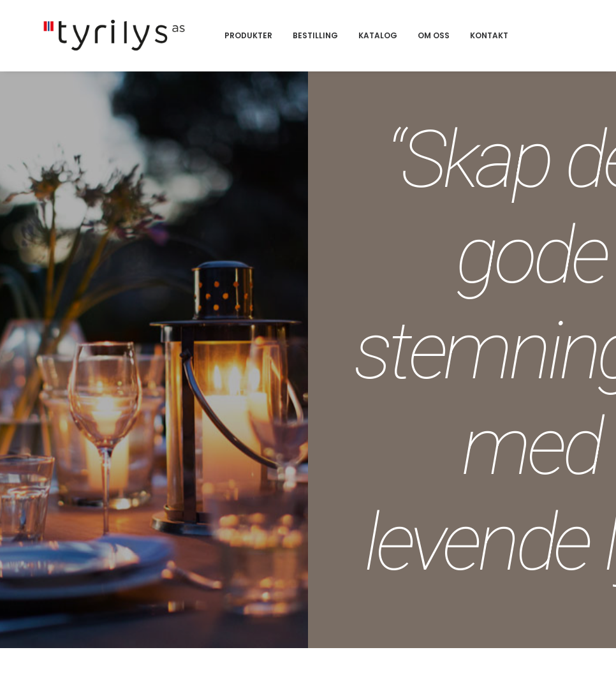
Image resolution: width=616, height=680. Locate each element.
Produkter (315, 49)
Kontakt (556, 49)
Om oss (501, 49)
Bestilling (382, 49)
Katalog (445, 49)
